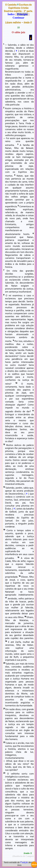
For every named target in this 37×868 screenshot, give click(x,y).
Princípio (22, 14)
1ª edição (24, 862)
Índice (11, 14)
